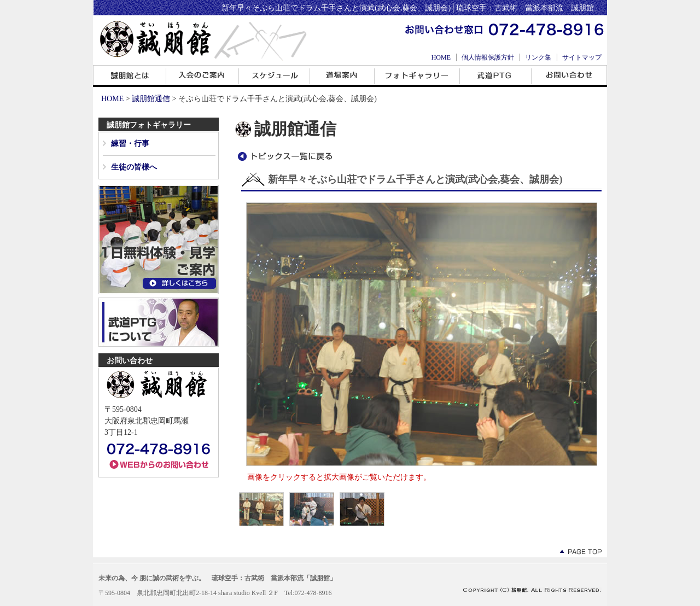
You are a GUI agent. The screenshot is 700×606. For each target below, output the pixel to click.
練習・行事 (130, 144)
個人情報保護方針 (488, 57)
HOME (441, 57)
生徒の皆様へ (134, 167)
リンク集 (538, 57)
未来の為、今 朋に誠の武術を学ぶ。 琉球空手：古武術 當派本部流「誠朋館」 (217, 578)
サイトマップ (582, 57)
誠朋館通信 (151, 99)
